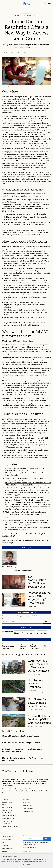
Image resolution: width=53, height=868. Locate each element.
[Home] (18, 771)
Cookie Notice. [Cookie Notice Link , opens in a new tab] (42, 862)
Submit (47, 622)
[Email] (23, 622)
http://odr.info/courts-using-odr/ (31, 514)
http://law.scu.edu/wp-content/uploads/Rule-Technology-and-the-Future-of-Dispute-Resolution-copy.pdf (28, 492)
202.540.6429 (42, 633)
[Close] (50, 857)
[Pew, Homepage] (27, 4)
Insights (26, 799)
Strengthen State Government (30, 655)
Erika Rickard (8, 566)
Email (3, 619)
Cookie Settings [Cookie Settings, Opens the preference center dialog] (26, 865)
